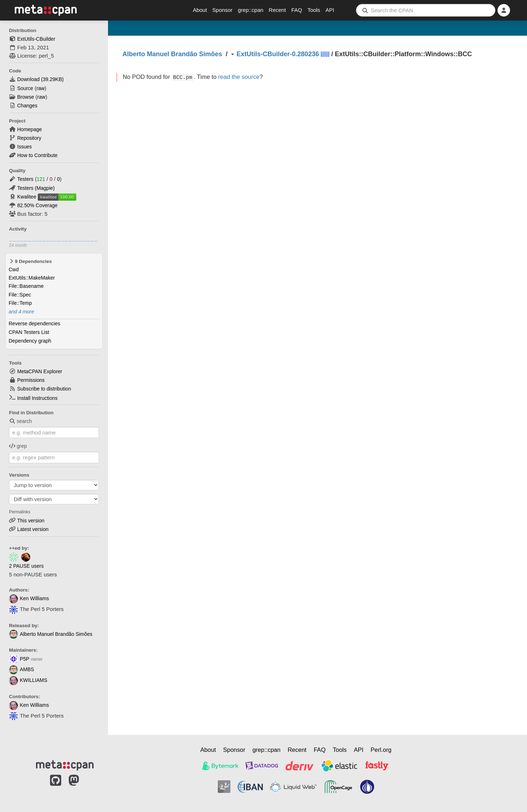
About (200, 10)
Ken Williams (29, 598)
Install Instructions (37, 398)
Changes (27, 106)
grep (18, 446)
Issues (24, 147)
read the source (239, 77)
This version (31, 521)
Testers (25, 179)
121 (41, 179)
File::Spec (20, 295)
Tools (314, 10)
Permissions (31, 380)
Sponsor (222, 10)
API (330, 10)
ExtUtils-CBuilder (36, 39)
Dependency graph (30, 341)
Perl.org (381, 750)
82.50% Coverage (37, 205)
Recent (278, 10)
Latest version (33, 529)
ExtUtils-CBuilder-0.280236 (278, 54)
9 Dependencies (30, 261)
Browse (26, 97)
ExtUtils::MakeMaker (32, 278)
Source (25, 88)
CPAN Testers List (29, 332)
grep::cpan (251, 10)
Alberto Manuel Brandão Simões (51, 634)
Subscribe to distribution (44, 389)
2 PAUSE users (26, 566)
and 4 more (21, 312)
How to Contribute (37, 155)
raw (40, 88)
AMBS (22, 669)
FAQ (297, 10)
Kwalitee (27, 197)
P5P (19, 659)
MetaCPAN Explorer (40, 371)
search (21, 421)
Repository (29, 138)
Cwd (14, 269)
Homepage (30, 129)
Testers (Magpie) (36, 188)
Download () (40, 79)
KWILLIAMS (28, 680)
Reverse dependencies (34, 324)
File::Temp (20, 303)
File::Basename (26, 286)
